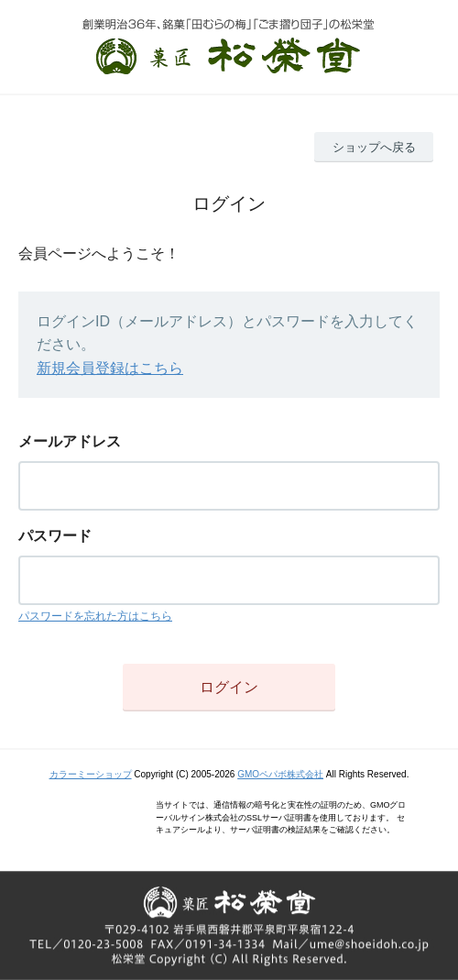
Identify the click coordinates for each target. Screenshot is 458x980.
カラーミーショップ (91, 774)
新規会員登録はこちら (110, 368)
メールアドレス (70, 441)
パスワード (55, 536)
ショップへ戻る (374, 147)
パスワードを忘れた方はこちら (95, 616)
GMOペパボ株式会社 (280, 774)
